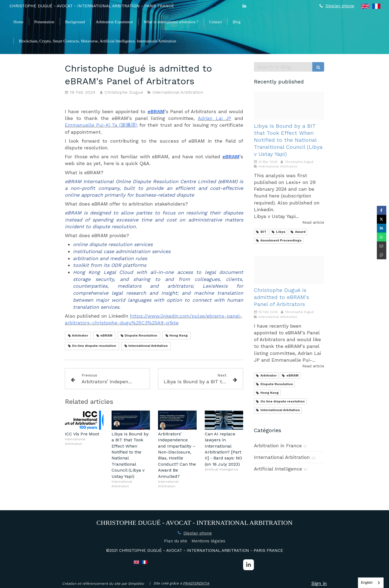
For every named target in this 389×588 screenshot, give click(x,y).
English (367, 582)
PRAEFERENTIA (196, 583)
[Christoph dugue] (289, 106)
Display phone (340, 6)
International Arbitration (282, 457)
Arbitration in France (278, 446)
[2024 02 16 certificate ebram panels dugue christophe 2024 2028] (289, 270)
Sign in (319, 583)
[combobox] (371, 583)
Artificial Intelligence (278, 469)
